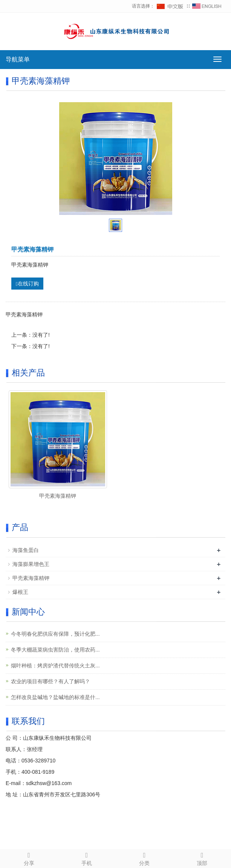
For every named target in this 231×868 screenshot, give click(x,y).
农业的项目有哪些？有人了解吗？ (50, 681)
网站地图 (182, 827)
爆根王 (20, 592)
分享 (29, 858)
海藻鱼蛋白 (26, 550)
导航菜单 (18, 59)
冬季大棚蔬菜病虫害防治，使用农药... (55, 650)
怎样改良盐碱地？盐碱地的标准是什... (55, 697)
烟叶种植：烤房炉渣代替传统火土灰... (55, 666)
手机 (86, 858)
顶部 (202, 858)
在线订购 (27, 284)
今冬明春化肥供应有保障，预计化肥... (55, 634)
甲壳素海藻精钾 (58, 496)
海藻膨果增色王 (31, 564)
